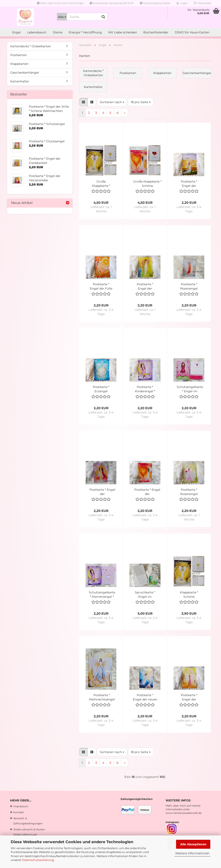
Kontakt (19, 812)
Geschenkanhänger (25, 73)
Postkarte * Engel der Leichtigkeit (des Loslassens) (189, 184)
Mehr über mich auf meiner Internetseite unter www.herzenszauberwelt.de (184, 809)
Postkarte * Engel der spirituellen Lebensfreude (189, 697)
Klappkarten (19, 64)
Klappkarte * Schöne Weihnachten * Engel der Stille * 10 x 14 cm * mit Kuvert (189, 595)
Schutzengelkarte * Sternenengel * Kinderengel (102, 595)
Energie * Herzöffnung (85, 32)
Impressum (21, 806)
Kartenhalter (20, 81)
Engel (16, 32)
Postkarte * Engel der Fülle (101, 286)
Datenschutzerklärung (38, 860)
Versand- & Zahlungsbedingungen (28, 821)
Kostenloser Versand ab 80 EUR (112, 3)
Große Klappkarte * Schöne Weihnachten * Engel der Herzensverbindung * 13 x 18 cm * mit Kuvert (147, 184)
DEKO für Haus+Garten (192, 32)
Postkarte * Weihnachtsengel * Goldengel (102, 697)
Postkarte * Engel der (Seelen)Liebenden (102, 492)
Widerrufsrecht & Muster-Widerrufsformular (30, 832)
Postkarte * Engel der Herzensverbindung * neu (147, 492)
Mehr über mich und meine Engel (60, 3)
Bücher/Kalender (156, 32)
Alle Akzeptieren (193, 844)
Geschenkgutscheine (155, 3)
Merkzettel (202, 3)
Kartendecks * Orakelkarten (31, 46)
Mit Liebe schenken (123, 32)
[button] (83, 102)
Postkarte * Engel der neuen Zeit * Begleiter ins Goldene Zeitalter (145, 697)
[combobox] (112, 102)
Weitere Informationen (192, 853)
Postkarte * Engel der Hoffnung (145, 286)
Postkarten (19, 55)
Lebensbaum (37, 32)
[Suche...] (62, 17)
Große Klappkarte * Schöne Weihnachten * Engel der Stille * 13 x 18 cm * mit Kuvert (101, 184)
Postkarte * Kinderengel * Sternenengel (145, 389)
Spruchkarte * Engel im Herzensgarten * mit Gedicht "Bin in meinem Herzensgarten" (145, 595)
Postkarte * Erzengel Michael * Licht (101, 389)
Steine (58, 32)
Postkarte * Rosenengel (189, 286)
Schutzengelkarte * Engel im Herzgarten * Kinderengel (190, 389)
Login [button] (182, 3)
